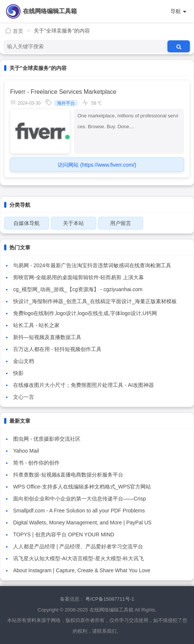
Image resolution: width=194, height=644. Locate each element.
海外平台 (66, 103)
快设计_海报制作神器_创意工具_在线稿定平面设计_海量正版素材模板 (95, 301)
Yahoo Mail (26, 451)
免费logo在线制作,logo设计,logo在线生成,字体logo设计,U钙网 (85, 313)
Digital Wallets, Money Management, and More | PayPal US (82, 523)
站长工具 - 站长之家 (36, 325)
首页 (14, 31)
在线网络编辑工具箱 (50, 11)
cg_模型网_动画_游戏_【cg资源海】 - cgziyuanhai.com (78, 289)
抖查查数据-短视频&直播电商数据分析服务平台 (68, 475)
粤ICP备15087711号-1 (110, 599)
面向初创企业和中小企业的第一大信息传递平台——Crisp (80, 499)
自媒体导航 (27, 223)
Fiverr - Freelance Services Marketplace (63, 92)
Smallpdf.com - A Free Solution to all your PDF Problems (79, 511)
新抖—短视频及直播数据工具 (47, 337)
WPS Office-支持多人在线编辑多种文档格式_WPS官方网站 (82, 487)
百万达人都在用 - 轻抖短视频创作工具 (57, 349)
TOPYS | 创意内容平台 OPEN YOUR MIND (64, 534)
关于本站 (73, 223)
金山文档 (24, 361)
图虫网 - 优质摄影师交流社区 (47, 439)
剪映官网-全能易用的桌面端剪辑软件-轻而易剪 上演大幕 (78, 277)
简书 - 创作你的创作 (36, 463)
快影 (18, 373)
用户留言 (121, 223)
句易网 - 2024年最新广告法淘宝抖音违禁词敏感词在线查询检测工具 (92, 265)
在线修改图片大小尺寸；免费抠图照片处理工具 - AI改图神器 (84, 385)
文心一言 (24, 397)
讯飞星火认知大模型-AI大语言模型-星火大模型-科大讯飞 (78, 558)
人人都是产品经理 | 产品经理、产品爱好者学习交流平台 (78, 546)
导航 (178, 11)
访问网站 (97, 165)
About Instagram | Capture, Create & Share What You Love (82, 570)
